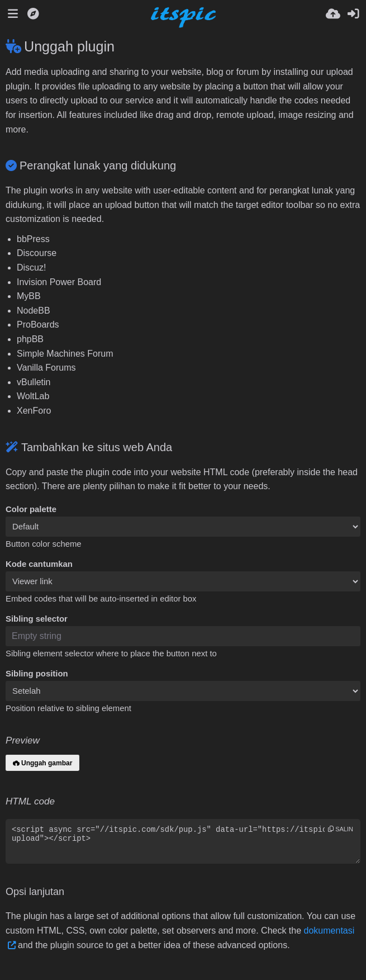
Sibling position (37, 674)
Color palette (31, 509)
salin (341, 829)
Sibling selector (37, 619)
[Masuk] (353, 14)
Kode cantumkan (39, 564)
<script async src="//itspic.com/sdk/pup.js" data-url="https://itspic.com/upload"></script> (183, 841)
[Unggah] (333, 14)
